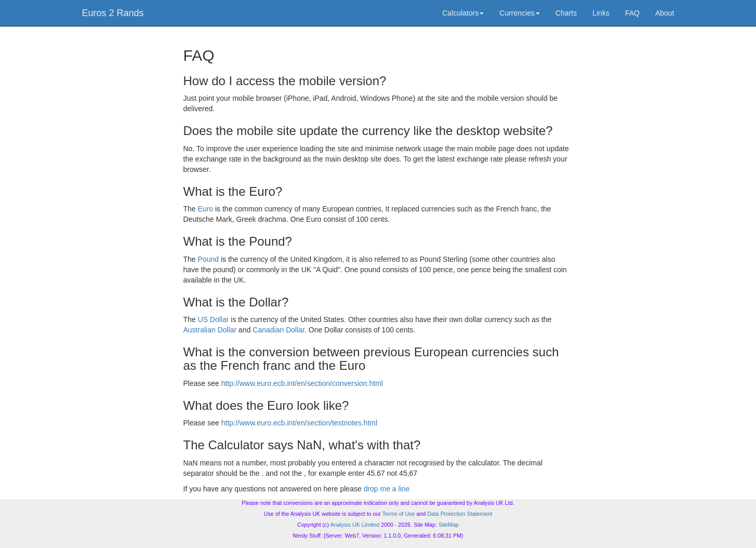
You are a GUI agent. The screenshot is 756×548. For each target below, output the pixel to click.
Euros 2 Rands (113, 13)
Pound (208, 259)
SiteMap (449, 525)
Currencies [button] (520, 13)
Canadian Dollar (278, 330)
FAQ (632, 13)
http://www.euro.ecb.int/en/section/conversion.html (302, 383)
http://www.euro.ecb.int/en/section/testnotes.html (299, 423)
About (665, 13)
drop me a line (387, 489)
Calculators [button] (463, 13)
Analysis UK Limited (355, 525)
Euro (206, 209)
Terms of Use (399, 514)
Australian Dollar (210, 330)
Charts (566, 13)
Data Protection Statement (460, 514)
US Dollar (214, 319)
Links (601, 13)
